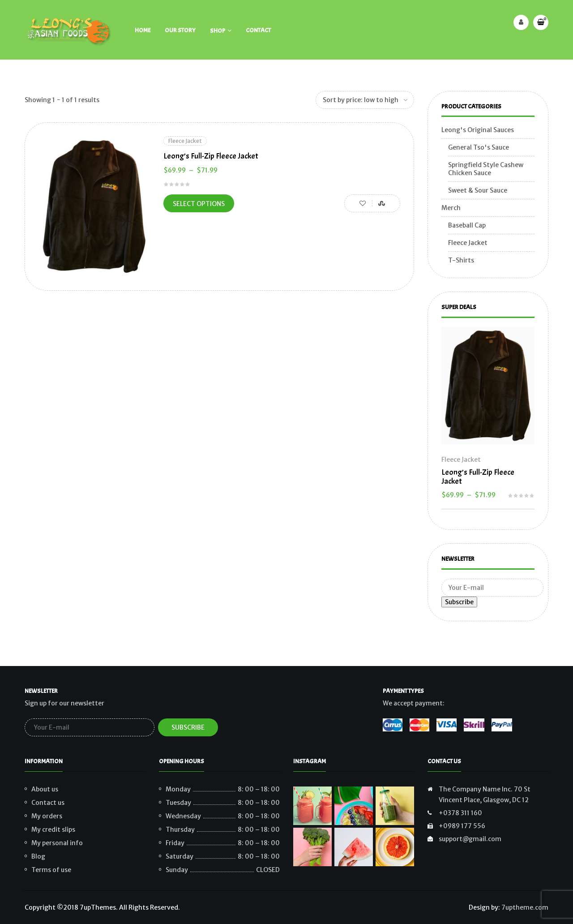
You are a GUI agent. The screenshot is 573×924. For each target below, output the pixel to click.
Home (143, 30)
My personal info (57, 843)
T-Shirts (461, 260)
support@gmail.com (470, 839)
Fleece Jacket (185, 141)
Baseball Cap (467, 225)
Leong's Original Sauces (478, 130)
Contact (258, 30)
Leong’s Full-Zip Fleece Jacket (211, 156)
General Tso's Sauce (479, 147)
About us (45, 789)
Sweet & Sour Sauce (478, 190)
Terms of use (51, 870)
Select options (199, 204)
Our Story (180, 30)
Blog (38, 856)
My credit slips (53, 829)
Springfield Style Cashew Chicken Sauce (486, 169)
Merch (451, 208)
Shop (218, 31)
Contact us (48, 803)
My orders (47, 816)
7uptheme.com (525, 907)
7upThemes (98, 907)
